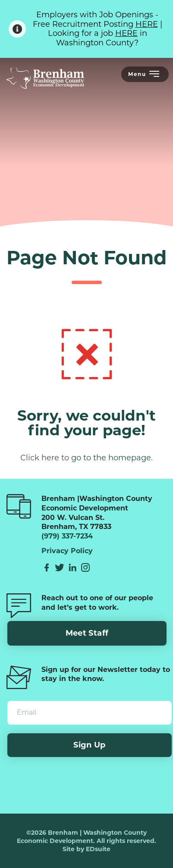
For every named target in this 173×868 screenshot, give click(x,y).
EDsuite (98, 849)
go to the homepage (111, 458)
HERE (147, 24)
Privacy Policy (67, 551)
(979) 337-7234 (67, 536)
